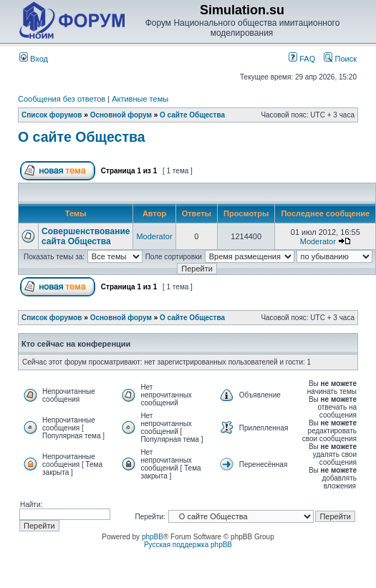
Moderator (154, 236)
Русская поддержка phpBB (188, 545)
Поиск (340, 59)
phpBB (153, 537)
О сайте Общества (192, 115)
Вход (34, 59)
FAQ (302, 59)
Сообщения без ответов (62, 99)
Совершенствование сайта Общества (86, 236)
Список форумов (52, 115)
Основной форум (121, 115)
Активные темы (140, 99)
